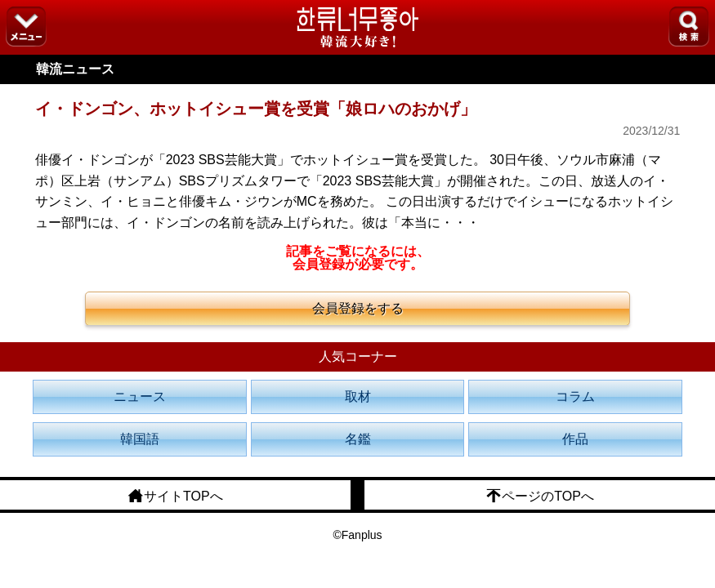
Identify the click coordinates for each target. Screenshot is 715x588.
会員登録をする (358, 308)
